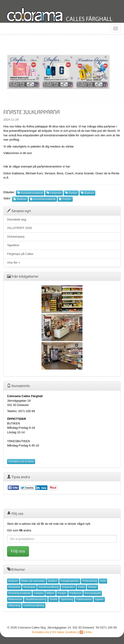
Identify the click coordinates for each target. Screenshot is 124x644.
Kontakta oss (41, 632)
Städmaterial (84, 599)
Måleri (50, 593)
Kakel (81, 587)
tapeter (99, 599)
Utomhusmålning (34, 606)
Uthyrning (14, 606)
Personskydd (93, 593)
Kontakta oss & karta (21, 461)
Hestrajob (29, 587)
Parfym (71, 193)
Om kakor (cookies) (65, 632)
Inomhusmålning (49, 587)
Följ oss (18, 551)
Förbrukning (90, 581)
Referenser (15, 599)
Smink (53, 599)
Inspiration (68, 587)
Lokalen (39, 593)
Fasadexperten (70, 581)
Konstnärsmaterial (30, 193)
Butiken (53, 581)
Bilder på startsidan (33, 581)
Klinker (92, 587)
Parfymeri (54, 193)
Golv (103, 581)
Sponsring (67, 599)
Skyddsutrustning (36, 599)
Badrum (87, 193)
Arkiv (89, 632)
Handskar (14, 587)
